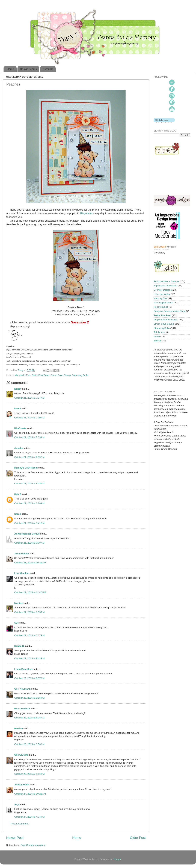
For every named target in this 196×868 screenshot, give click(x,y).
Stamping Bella (80, 375)
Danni (18, 408)
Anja (17, 804)
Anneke (19, 448)
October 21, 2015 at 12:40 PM (30, 592)
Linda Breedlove (24, 669)
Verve (157, 336)
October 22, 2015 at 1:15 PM (29, 698)
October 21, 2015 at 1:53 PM (29, 612)
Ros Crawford (22, 709)
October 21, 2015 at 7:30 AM (29, 418)
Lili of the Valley (162, 294)
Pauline (19, 728)
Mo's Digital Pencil (163, 303)
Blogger (117, 859)
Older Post (138, 838)
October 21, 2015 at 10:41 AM (30, 563)
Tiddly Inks (159, 332)
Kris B (18, 494)
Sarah (18, 514)
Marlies (18, 603)
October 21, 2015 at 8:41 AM (29, 523)
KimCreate (20, 428)
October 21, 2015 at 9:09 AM (29, 543)
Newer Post (15, 838)
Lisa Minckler (22, 573)
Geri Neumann (22, 689)
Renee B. (19, 646)
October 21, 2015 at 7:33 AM (29, 437)
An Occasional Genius (27, 534)
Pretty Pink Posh (40, 375)
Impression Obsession (165, 286)
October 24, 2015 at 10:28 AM (30, 794)
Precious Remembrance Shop (170, 311)
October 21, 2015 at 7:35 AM (29, 457)
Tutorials (48, 69)
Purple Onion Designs (165, 320)
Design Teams (29, 69)
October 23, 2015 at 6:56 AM (29, 744)
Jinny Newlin (22, 554)
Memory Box (160, 298)
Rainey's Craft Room (26, 468)
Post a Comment (20, 824)
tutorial (157, 341)
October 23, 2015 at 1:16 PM (29, 774)
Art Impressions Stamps (166, 281)
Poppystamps (161, 307)
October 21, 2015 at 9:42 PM (29, 658)
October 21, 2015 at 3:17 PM (29, 635)
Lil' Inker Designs (163, 290)
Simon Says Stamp (60, 375)
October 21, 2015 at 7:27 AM (29, 398)
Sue (17, 623)
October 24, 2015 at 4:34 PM (29, 817)
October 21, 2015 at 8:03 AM (29, 483)
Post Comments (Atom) (33, 845)
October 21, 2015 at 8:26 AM (29, 503)
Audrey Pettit (22, 785)
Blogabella (86, 213)
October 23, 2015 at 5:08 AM (29, 718)
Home (10, 69)
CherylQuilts (21, 755)
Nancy (18, 389)
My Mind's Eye (22, 375)
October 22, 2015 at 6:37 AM (29, 678)
